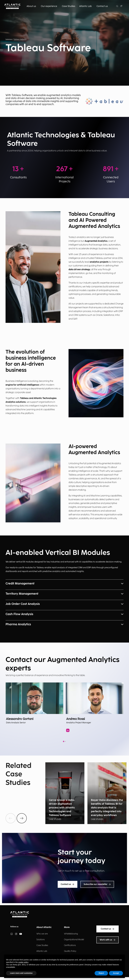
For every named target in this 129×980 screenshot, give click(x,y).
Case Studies (42, 945)
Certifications (70, 945)
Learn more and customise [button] (21, 973)
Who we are (42, 934)
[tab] (64, 741)
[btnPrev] (11, 818)
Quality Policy (70, 951)
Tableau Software (20, 39)
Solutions (9, 39)
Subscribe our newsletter (97, 884)
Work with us (108, 940)
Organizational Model (74, 940)
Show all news (13, 793)
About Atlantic (44, 927)
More (67, 927)
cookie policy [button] (23, 962)
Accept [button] (116, 973)
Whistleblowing (71, 934)
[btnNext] (22, 818)
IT (121, 6)
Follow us (14, 927)
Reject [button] (101, 973)
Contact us (68, 884)
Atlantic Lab (42, 951)
